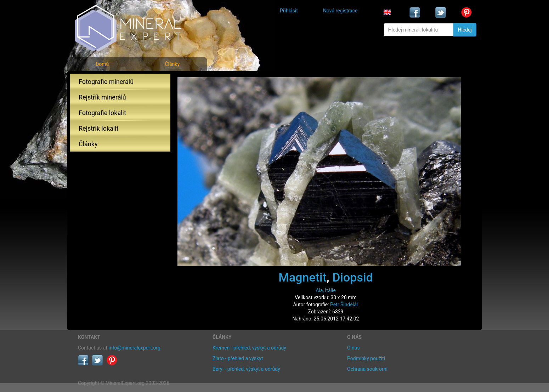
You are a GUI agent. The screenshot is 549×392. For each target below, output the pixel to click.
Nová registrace (340, 11)
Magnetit (302, 277)
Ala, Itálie (326, 290)
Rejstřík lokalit (98, 128)
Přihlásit (289, 11)
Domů (102, 64)
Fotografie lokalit (102, 113)
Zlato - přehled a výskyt (238, 358)
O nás (353, 348)
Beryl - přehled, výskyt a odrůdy (246, 369)
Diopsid (353, 277)
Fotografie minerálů (106, 82)
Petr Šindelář (344, 305)
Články (172, 64)
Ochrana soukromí (367, 369)
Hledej (465, 30)
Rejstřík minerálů (102, 97)
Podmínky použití (366, 358)
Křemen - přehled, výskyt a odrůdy (249, 348)
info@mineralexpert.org (135, 348)
